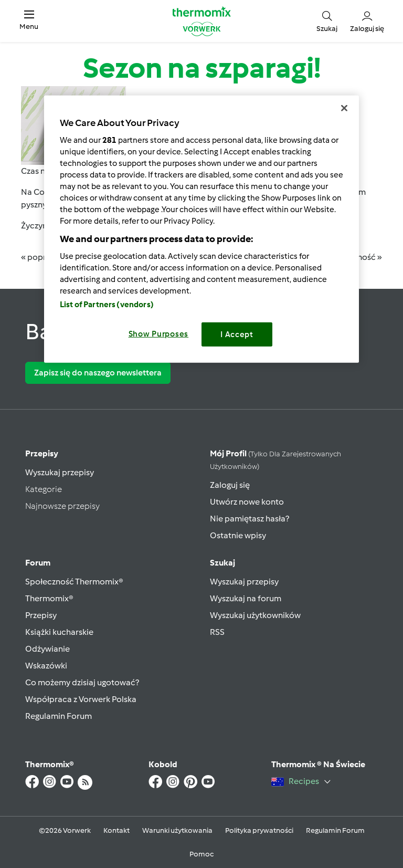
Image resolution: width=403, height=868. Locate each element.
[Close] (344, 108)
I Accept (237, 334)
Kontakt (116, 830)
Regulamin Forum (59, 716)
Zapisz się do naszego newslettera (98, 373)
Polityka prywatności (259, 830)
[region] (201, 229)
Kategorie (44, 489)
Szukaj (222, 563)
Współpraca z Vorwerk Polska (81, 699)
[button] (29, 21)
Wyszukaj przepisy (60, 472)
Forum (38, 563)
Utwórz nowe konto (247, 502)
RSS (217, 632)
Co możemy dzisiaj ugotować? (82, 682)
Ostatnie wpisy (238, 535)
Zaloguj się (230, 485)
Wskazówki (46, 666)
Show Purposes (159, 334)
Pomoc (201, 854)
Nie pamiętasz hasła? (250, 519)
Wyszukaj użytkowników (255, 615)
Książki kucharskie (59, 632)
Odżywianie (47, 649)
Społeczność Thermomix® (74, 582)
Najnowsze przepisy (62, 506)
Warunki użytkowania (177, 830)
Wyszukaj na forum (246, 598)
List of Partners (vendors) (107, 305)
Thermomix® (49, 598)
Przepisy (42, 453)
